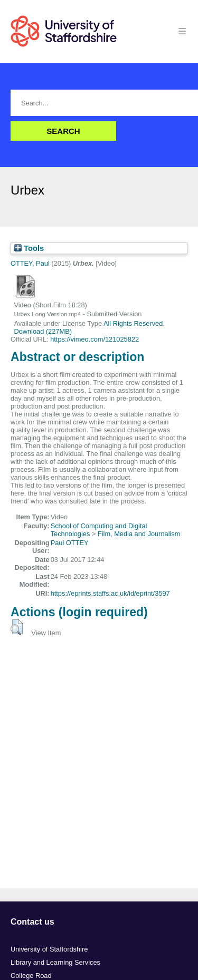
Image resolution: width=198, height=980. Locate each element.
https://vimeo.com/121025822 (95, 339)
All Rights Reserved (133, 323)
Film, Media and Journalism (139, 534)
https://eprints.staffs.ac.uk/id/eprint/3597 (110, 593)
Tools (29, 248)
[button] (17, 627)
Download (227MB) (43, 331)
